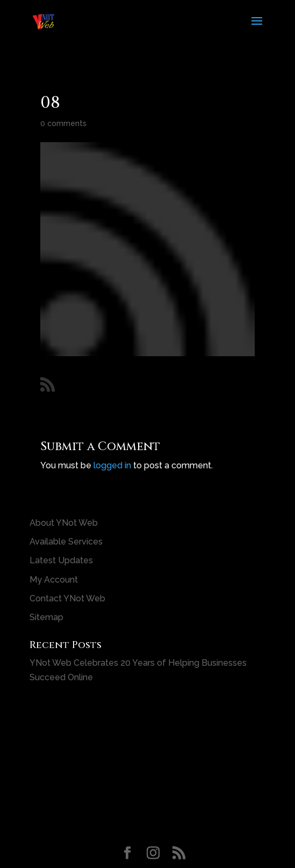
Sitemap (46, 617)
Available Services (66, 542)
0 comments (63, 123)
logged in (112, 465)
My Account (54, 580)
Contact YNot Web (67, 598)
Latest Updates (61, 560)
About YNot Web (64, 523)
